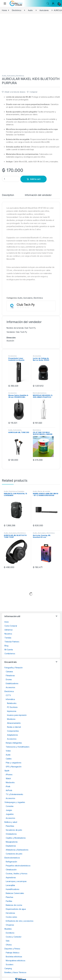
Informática (10, 699)
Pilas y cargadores (13, 763)
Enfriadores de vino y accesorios (20, 921)
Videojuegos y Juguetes (15, 802)
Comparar (34, 92)
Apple (7, 771)
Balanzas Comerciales (15, 893)
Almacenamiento (14, 723)
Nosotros (8, 634)
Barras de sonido (44, 491)
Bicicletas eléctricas (14, 957)
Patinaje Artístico (13, 953)
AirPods (9, 790)
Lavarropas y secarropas (16, 881)
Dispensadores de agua (16, 909)
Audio (30, 10)
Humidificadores (13, 889)
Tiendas (8, 638)
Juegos (9, 810)
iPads (8, 786)
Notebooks (12, 703)
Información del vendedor (38, 195)
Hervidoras (10, 913)
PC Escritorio (12, 707)
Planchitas (10, 826)
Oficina (9, 945)
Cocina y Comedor (14, 937)
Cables (9, 759)
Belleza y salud (11, 822)
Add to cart (35, 179)
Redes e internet (14, 727)
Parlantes (21, 491)
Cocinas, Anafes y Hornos (17, 874)
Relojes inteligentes (14, 743)
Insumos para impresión (17, 715)
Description (8, 195)
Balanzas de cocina (14, 905)
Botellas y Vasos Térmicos (15, 972)
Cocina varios (11, 917)
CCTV (8, 695)
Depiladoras (11, 846)
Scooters (10, 964)
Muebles (8, 929)
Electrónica (16, 10)
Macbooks (10, 782)
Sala (8, 941)
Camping (8, 968)
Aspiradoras (11, 877)
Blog (6, 646)
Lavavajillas (10, 885)
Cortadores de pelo (14, 854)
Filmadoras (10, 675)
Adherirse (9, 630)
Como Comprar (11, 626)
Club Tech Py (22, 332)
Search (48, 3)
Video (8, 751)
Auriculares (44, 10)
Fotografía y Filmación (14, 668)
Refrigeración (11, 862)
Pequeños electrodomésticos (18, 866)
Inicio (7, 622)
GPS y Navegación (14, 767)
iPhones (9, 775)
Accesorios (13, 356)
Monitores (11, 719)
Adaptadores (12, 735)
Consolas (10, 806)
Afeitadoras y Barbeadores (17, 850)
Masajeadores (12, 842)
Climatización (11, 870)
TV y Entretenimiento (14, 794)
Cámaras (9, 672)
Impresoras (12, 711)
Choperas (10, 925)
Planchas (9, 897)
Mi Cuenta (9, 650)
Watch (8, 778)
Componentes (13, 731)
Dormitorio (10, 933)
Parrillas (9, 901)
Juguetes (10, 814)
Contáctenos (10, 654)
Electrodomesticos (40, 393)
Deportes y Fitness (12, 949)
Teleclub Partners (12, 642)
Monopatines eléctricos (16, 961)
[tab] (8, 196)
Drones (9, 679)
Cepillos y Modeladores (16, 838)
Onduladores (11, 834)
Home (4, 10)
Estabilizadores (12, 683)
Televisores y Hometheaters (18, 747)
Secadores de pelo (14, 830)
